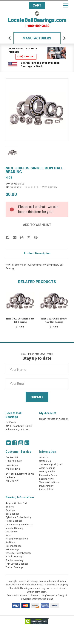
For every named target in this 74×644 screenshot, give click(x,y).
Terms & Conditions (49, 482)
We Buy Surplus (47, 472)
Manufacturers (37, 38)
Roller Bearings (14, 546)
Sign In (43, 419)
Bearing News (46, 479)
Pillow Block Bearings (17, 539)
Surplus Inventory (14, 560)
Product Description (37, 253)
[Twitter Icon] (8, 443)
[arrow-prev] (10, 38)
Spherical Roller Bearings (19, 553)
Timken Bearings (14, 567)
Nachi (9, 535)
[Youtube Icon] (21, 443)
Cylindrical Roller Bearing (19, 517)
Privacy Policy (46, 486)
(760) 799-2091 (26, 56)
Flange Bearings (14, 521)
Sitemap (35, 595)
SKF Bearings (12, 550)
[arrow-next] (64, 38)
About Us (44, 457)
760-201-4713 (13, 469)
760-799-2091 (13, 481)
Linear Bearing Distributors (19, 525)
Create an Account (58, 419)
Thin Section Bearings (17, 564)
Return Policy (46, 489)
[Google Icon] (27, 443)
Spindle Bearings (14, 557)
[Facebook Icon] (15, 443)
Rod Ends (11, 542)
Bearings (10, 510)
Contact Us (45, 461)
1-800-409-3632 (37, 26)
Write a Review (49, 187)
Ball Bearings (13, 514)
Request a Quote (48, 475)
